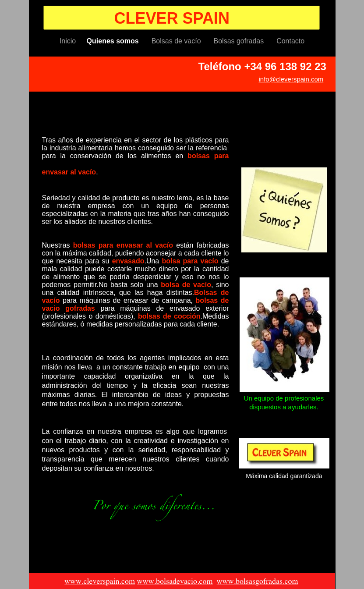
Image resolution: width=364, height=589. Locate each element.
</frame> (87, 469)
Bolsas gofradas (241, 41)
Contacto (290, 41)
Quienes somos (115, 41)
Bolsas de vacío (178, 41)
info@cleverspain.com (291, 79)
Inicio (69, 41)
